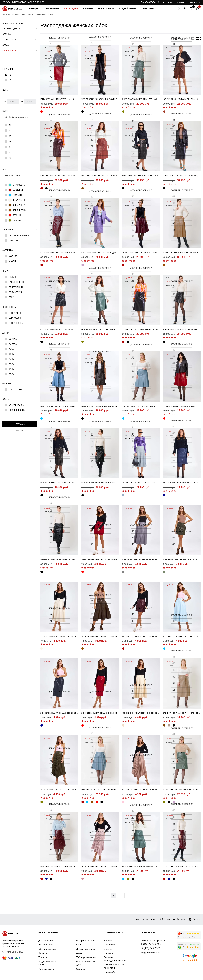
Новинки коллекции (13, 23)
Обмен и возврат (47, 949)
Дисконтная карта (85, 949)
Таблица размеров (86, 957)
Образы (6, 45)
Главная (6, 14)
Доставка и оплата (48, 940)
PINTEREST (195, 2)
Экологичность (46, 945)
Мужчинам (52, 9)
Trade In (43, 957)
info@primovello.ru (150, 952)
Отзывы (108, 949)
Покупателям (106, 9)
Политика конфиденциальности (115, 959)
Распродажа (71, 9)
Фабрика (88, 9)
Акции (79, 953)
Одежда (7, 34)
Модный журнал (128, 9)
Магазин (108, 940)
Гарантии (43, 953)
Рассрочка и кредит (86, 940)
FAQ (79, 945)
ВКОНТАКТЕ (181, 2)
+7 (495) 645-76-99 (149, 2)
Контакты (149, 9)
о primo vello (114, 933)
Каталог (16, 14)
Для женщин (27, 14)
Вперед (127, 896)
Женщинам (35, 9)
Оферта (80, 969)
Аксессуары (9, 40)
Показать (20, 424)
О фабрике (110, 945)
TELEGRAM (167, 2)
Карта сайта (110, 972)
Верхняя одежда (11, 29)
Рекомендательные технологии (114, 966)
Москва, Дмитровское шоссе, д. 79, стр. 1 (24, 2)
